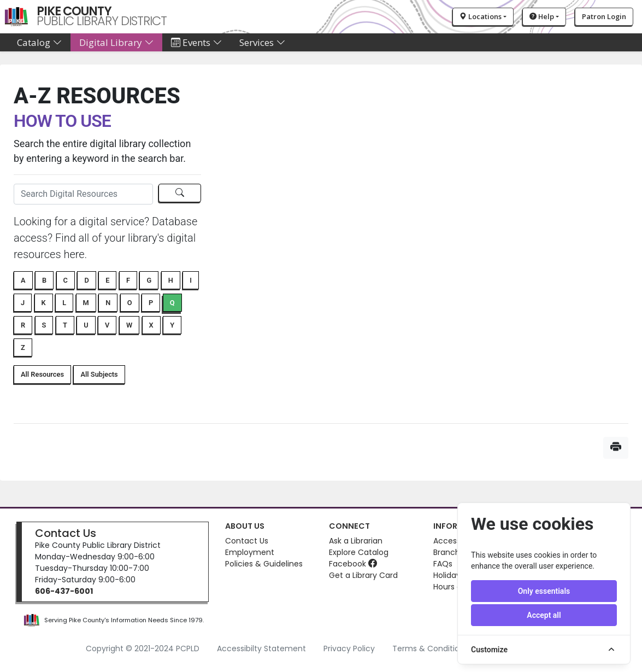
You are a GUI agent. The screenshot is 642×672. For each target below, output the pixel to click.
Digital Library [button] (116, 42)
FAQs (443, 564)
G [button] (149, 280)
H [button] (171, 280)
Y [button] (172, 325)
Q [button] (172, 303)
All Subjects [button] (99, 374)
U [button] (86, 325)
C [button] (66, 280)
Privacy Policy (349, 648)
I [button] (191, 280)
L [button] (64, 303)
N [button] (108, 303)
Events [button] (196, 42)
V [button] (107, 325)
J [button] (23, 303)
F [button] (128, 280)
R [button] (23, 325)
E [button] (107, 280)
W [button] (129, 325)
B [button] (44, 280)
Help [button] (542, 16)
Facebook (353, 564)
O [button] (130, 303)
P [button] (151, 303)
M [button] (86, 303)
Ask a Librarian (356, 541)
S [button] (44, 325)
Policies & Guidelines (264, 564)
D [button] (86, 280)
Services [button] (262, 42)
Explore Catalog (359, 552)
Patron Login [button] (604, 16)
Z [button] (23, 347)
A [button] (23, 280)
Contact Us (66, 533)
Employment (250, 552)
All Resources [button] (42, 374)
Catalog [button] (39, 42)
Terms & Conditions (430, 648)
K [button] (44, 303)
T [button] (65, 325)
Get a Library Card (363, 575)
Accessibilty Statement (261, 648)
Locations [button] (481, 16)
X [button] (151, 325)
